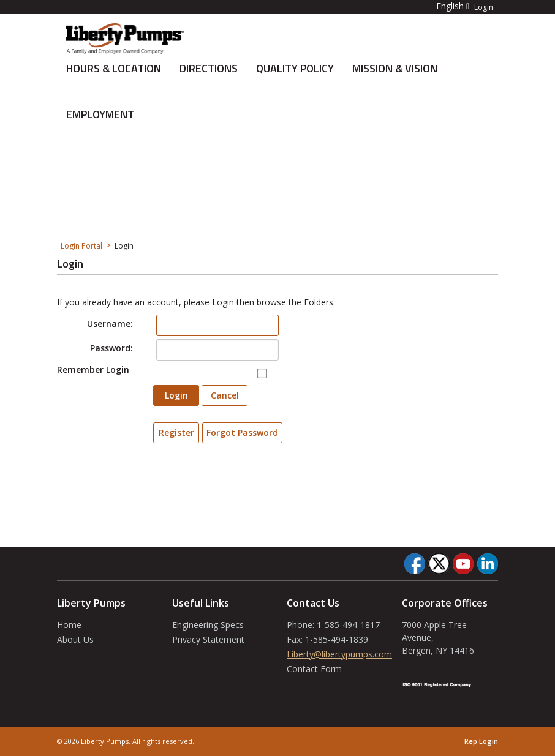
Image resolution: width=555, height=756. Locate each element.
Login (484, 7)
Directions (209, 68)
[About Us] (125, 37)
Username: (110, 324)
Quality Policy (295, 68)
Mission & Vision (395, 68)
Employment (100, 114)
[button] (446, 6)
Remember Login (93, 369)
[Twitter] (439, 564)
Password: (111, 348)
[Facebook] (414, 564)
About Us (75, 639)
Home (69, 625)
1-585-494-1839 (337, 639)
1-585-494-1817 (348, 625)
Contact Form (314, 669)
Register (176, 432)
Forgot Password (242, 432)
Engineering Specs (208, 625)
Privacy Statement (208, 639)
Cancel (225, 395)
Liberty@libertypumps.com (339, 654)
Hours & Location (114, 68)
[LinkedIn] (487, 564)
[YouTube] (463, 564)
